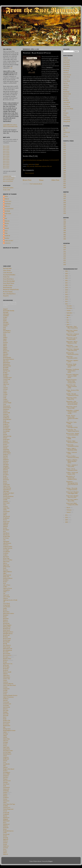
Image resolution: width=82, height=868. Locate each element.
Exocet (5, 481)
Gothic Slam (6, 508)
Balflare (5, 349)
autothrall (7, 236)
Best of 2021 (6, 151)
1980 (65, 239)
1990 (65, 213)
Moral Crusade (7, 639)
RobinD (7, 228)
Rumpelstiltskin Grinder (9, 731)
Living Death (6, 605)
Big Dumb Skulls (7, 268)
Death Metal (66, 64)
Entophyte (6, 466)
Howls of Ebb (7, 190)
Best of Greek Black (8, 181)
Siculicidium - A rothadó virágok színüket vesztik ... (73, 412)
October (69, 311)
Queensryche (7, 707)
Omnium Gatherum (8, 684)
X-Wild (5, 833)
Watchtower (6, 818)
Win (64, 130)
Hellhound (6, 523)
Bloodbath (6, 368)
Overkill (5, 690)
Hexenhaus (6, 530)
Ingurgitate (6, 542)
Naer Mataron (7, 645)
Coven (5, 391)
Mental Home (7, 629)
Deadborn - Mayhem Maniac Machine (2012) (72, 461)
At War (5, 341)
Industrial (66, 88)
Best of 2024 (6, 146)
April (68, 325)
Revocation (6, 724)
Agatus (5, 321)
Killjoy (5, 573)
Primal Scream (7, 704)
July (68, 318)
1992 (65, 209)
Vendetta (5, 806)
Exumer (5, 483)
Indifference (67, 132)
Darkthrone (6, 418)
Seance (5, 746)
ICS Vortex (6, 538)
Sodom (5, 756)
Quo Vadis (6, 711)
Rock (6, 231)
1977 (65, 250)
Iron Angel (6, 550)
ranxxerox (8, 243)
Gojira (5, 505)
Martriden (6, 619)
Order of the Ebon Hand (9, 685)
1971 (65, 263)
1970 (65, 265)
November (70, 308)
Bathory (5, 353)
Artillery (5, 337)
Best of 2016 (6, 159)
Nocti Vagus (6, 667)
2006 (65, 175)
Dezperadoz (6, 439)
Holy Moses (6, 533)
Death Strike (6, 423)
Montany (6, 637)
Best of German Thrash (9, 178)
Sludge (65, 115)
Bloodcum (6, 369)
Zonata (5, 851)
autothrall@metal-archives (10, 125)
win (51, 166)
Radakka (5, 712)
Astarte (5, 344)
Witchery (5, 826)
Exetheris (6, 478)
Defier (5, 433)
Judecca (5, 563)
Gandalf (5, 500)
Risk (4, 727)
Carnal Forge (7, 379)
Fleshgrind (6, 495)
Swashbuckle (6, 764)
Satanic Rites (6, 739)
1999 (65, 194)
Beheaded (6, 354)
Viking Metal (67, 121)
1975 (65, 254)
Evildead (5, 473)
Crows (5, 396)
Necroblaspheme (8, 650)
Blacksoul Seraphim (8, 188)
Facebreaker (6, 485)
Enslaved (5, 463)
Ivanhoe (5, 555)
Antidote (5, 326)
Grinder (5, 513)
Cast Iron (6, 383)
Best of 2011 (6, 168)
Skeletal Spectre (7, 754)
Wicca (5, 823)
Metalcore (66, 96)
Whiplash (5, 819)
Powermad (6, 702)
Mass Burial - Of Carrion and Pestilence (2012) (71, 478)
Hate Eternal (6, 516)
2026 (67, 271)
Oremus (5, 687)
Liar (4, 593)
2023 (67, 278)
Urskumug (6, 791)
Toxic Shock (6, 784)
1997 (65, 199)
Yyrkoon (5, 841)
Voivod (5, 811)
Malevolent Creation (9, 613)
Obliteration (6, 675)
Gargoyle (6, 501)
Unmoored (6, 789)
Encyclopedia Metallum (9, 275)
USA (48, 166)
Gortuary (5, 506)
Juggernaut (6, 565)
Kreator (5, 582)
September (70, 313)
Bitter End (6, 361)
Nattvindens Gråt (8, 649)
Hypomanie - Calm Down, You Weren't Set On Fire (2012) (72, 403)
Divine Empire (7, 453)
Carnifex (5, 381)
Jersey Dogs (6, 558)
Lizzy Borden (7, 607)
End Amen (6, 461)
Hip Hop (65, 83)
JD (5, 216)
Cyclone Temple (7, 403)
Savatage (6, 742)
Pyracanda (6, 706)
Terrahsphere (7, 772)
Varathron (6, 798)
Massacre (6, 622)
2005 (65, 177)
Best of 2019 (6, 154)
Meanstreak (6, 624)
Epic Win (66, 128)
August (68, 315)
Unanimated (6, 788)
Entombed (6, 465)
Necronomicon (7, 655)
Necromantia (7, 654)
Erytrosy (5, 470)
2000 (65, 188)
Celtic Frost (6, 384)
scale (11, 68)
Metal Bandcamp (7, 288)
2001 (65, 186)
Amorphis (6, 322)
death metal (38, 166)
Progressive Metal (68, 109)
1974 (65, 256)
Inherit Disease (7, 543)
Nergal (5, 662)
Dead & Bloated (7, 419)
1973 (65, 258)
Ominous (6, 682)
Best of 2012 (6, 166)
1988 (65, 222)
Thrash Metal (67, 119)
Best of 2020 (6, 153)
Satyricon (6, 741)
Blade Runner (7, 363)
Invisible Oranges (8, 285)
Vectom (5, 799)
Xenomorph (6, 834)
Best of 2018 (6, 156)
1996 (65, 201)
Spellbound (6, 759)
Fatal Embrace (7, 490)
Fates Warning (7, 488)
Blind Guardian (7, 366)
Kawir (5, 568)
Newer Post (27, 180)
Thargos (5, 779)
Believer (5, 356)
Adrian (5, 319)
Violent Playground (8, 809)
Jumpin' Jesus (7, 567)
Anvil (4, 327)
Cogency (5, 388)
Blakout (7, 199)
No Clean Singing (8, 292)
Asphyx (5, 339)
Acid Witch (6, 316)
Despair (5, 438)
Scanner (5, 744)
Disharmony (6, 451)
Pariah (5, 694)
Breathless (6, 374)
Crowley (5, 394)
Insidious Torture (8, 547)
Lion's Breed (6, 603)
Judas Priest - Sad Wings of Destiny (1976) (72, 386)
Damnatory (6, 409)
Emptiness (6, 460)
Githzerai (7, 206)
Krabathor (6, 580)
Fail (64, 134)
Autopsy (5, 347)
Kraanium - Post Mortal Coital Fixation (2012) (73, 371)
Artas (5, 334)
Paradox (5, 692)
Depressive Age (7, 436)
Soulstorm (6, 757)
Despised (5, 441)
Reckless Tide (7, 721)
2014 (65, 158)
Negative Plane (7, 659)
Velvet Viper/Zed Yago (9, 804)
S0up (6, 233)
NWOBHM (66, 100)
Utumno (5, 796)
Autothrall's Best (7, 176)
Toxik (5, 786)
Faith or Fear (7, 486)
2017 (65, 152)
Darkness (6, 414)
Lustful (5, 608)
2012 (28, 166)
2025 (67, 274)
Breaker (5, 373)
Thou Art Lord (7, 781)
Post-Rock (66, 104)
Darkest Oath (7, 413)
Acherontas (6, 314)
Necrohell (6, 652)
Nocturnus (6, 669)
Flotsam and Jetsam (8, 496)
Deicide (5, 435)
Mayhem (5, 620)
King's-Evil (6, 577)
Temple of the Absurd (9, 769)
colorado (32, 166)
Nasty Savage (7, 647)
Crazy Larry (8, 201)
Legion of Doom (7, 588)
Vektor (5, 803)
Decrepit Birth (7, 429)
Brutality (5, 376)
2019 (65, 147)
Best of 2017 (6, 158)
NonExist (6, 670)
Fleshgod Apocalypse (9, 493)
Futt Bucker (8, 204)
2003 (65, 181)
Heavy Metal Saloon (8, 279)
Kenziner (6, 570)
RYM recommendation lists (10, 127)
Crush (5, 398)
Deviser (5, 445)
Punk (65, 111)
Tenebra (5, 771)
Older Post (55, 180)
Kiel (6, 219)
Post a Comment (29, 173)
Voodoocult (6, 813)
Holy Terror (6, 535)
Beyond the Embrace (9, 359)
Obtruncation (7, 677)
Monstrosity (6, 635)
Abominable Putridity (9, 311)
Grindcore (66, 79)
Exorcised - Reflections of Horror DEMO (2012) (72, 376)
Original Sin (6, 689)
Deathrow (6, 424)
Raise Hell (6, 714)
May (68, 322)
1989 (65, 220)
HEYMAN (7, 211)
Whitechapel (6, 821)
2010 (65, 166)
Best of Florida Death (8, 180)
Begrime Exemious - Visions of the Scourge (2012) (72, 381)
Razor (5, 717)
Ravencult (6, 716)
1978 (65, 248)
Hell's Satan (8, 214)
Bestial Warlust (7, 358)
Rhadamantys (7, 726)
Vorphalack (6, 814)
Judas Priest (6, 562)
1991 (65, 211)
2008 (65, 171)
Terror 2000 (6, 774)
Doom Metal (67, 66)
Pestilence (6, 699)
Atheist (5, 346)
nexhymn (44, 166)
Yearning (6, 838)
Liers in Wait (6, 597)
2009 (65, 169)
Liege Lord (6, 595)
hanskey (7, 238)
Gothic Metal (67, 77)
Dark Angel (6, 416)
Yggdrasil (6, 839)
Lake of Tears (7, 585)
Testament (6, 776)
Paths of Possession (8, 697)
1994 (65, 205)
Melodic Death (67, 94)
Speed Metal (66, 117)
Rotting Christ (7, 729)
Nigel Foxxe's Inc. (8, 664)
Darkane (5, 411)
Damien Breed (7, 408)
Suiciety (5, 761)
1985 (65, 228)
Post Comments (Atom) (36, 184)
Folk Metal (66, 71)
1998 (65, 196)
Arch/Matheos (7, 331)
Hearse (5, 520)
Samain (5, 737)
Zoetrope (6, 848)
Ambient (66, 58)
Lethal (5, 592)
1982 (65, 235)
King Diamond (7, 575)
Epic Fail (66, 137)
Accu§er (5, 317)
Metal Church (7, 630)
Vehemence (6, 801)
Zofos (5, 849)
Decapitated (6, 426)
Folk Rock (66, 73)
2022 (67, 281)
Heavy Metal (67, 81)
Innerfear (6, 545)
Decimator (6, 428)
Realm (5, 719)
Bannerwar (6, 351)
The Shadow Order (8, 751)
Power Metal (67, 107)
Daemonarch (7, 406)
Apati (4, 329)
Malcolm (7, 221)
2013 (65, 160)
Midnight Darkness (8, 632)
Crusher (5, 399)
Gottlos (5, 510)
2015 (65, 156)
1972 (65, 260)
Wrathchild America (8, 831)
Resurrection (7, 722)
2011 (65, 164)
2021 (65, 143)
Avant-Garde (67, 60)
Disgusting (6, 450)
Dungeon (6, 455)
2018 (65, 149)
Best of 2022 (6, 149)
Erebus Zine (6, 277)
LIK (4, 602)
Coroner (5, 389)
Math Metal (66, 92)
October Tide (7, 679)
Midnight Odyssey (8, 634)
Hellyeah (5, 527)
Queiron (5, 709)
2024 (67, 276)
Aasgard (5, 309)
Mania (5, 617)
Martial (65, 90)
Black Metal (66, 62)
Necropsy (6, 657)
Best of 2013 (6, 164)
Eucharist (6, 471)
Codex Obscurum (8, 273)
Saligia (5, 736)
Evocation (6, 475)
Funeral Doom (67, 75)
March (68, 508)
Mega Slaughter (7, 625)
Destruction (6, 443)
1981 (65, 237)
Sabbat (5, 732)
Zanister (5, 843)
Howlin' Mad (6, 537)
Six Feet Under (7, 752)
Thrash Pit (6, 296)
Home (41, 180)
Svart (5, 762)
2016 (65, 154)
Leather (5, 587)
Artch (5, 336)
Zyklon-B (6, 854)
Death (5, 421)
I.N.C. (5, 540)
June (68, 320)
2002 (65, 183)
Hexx (5, 531)
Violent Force (7, 808)
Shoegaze (66, 113)
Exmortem (6, 480)
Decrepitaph (6, 431)
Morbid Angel (7, 640)
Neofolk (65, 98)
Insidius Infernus (8, 548)
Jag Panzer (6, 557)
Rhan (6, 226)
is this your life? (9, 241)
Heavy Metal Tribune (9, 283)
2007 (65, 173)
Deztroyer (6, 446)
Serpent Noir (7, 749)
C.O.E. (5, 386)
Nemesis (5, 660)
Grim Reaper (6, 511)
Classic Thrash (7, 271)
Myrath (5, 644)
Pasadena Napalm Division (10, 695)
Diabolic (5, 448)
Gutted (5, 515)
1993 (65, 207)
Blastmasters (7, 364)
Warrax (5, 816)
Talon (5, 766)
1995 (65, 203)
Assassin (5, 343)
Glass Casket (6, 503)
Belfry (7, 196)
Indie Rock (66, 85)
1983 (65, 233)
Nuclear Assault (7, 672)
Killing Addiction (7, 572)
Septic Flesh (6, 747)
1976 (65, 252)
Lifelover (6, 598)
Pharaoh (5, 700)
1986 (65, 226)
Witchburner (6, 824)
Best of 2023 (6, 148)
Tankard (5, 767)
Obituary (5, 674)
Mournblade (6, 642)
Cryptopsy (6, 401)
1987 (65, 224)
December (69, 306)
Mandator (6, 615)
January (69, 512)
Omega (5, 680)
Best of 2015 (6, 161)
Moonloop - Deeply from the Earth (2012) (71, 366)
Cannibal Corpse (7, 378)
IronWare (6, 553)
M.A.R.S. (5, 610)
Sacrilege (6, 734)
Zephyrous (6, 846)
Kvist (4, 583)
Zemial (5, 844)
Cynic (5, 404)
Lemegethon (6, 590)
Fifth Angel (6, 491)
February (69, 510)
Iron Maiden (6, 552)
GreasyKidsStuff (9, 209)
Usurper (5, 792)
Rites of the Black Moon (9, 294)
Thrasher (6, 782)
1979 (65, 246)
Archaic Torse (7, 332)
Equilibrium (6, 468)
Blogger (50, 861)
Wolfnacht (6, 828)
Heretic (5, 528)
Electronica (66, 69)
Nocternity (6, 665)
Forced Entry (7, 498)
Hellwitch (6, 525)
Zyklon (5, 853)
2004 (65, 179)
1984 (65, 231)
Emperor (6, 458)
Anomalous (6, 324)
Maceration (6, 612)
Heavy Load (6, 521)
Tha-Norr (6, 777)
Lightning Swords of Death (10, 600)
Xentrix (5, 836)
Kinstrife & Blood (8, 578)
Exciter (5, 476)
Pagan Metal (67, 102)
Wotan (5, 829)
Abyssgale (6, 312)
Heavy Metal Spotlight (9, 281)
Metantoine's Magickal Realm (11, 290)
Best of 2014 (6, 163)
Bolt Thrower (7, 371)
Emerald (5, 456)
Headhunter (6, 518)
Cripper (5, 393)
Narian (7, 223)
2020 (65, 145)
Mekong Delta (7, 627)
